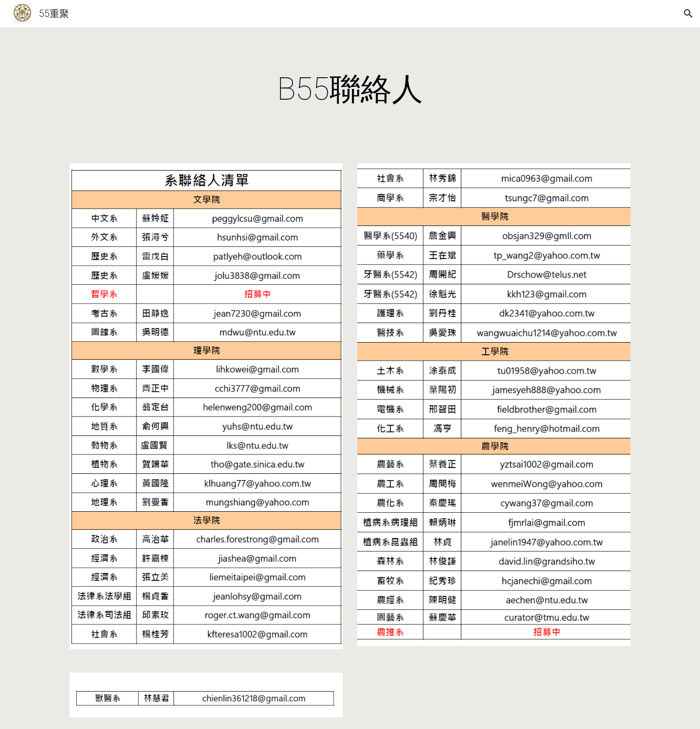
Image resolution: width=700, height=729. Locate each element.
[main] (350, 89)
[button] (688, 14)
